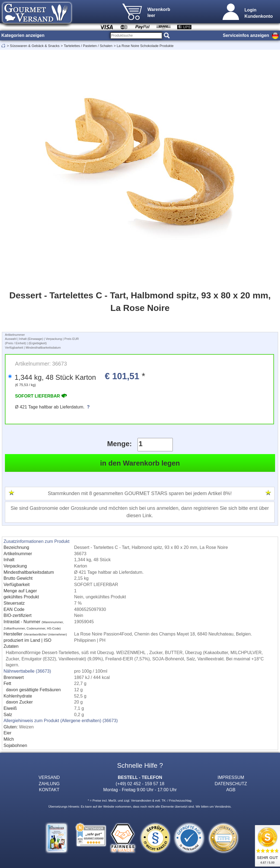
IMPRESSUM (231, 777)
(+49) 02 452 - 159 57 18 (140, 784)
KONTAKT (49, 790)
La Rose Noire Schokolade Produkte (145, 46)
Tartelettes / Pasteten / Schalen (88, 46)
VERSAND (49, 777)
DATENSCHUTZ (231, 784)
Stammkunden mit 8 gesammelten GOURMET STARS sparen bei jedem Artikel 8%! (140, 493)
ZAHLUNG (49, 784)
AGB (231, 790)
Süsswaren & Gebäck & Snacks (35, 46)
